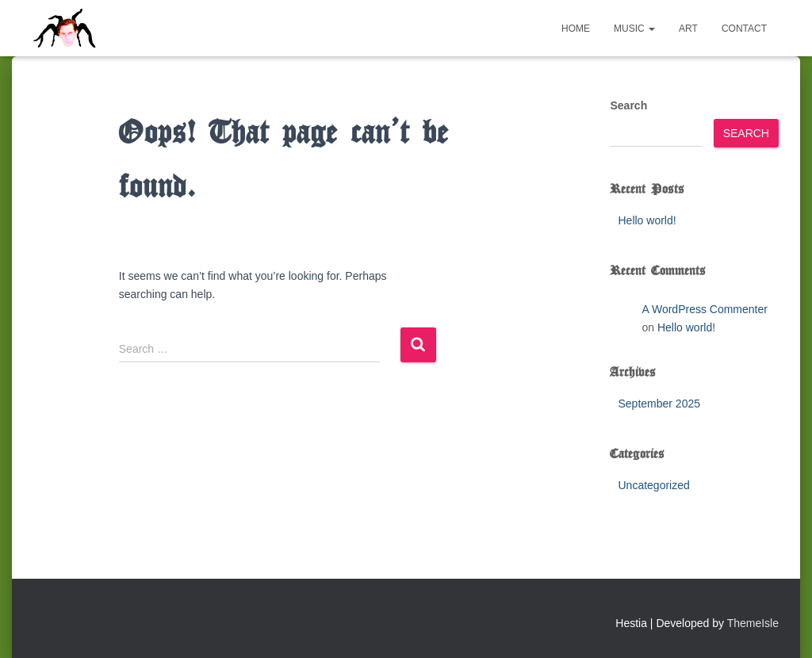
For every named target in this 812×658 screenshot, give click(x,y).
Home (576, 29)
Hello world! (647, 220)
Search (628, 105)
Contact (744, 29)
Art (688, 29)
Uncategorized (653, 485)
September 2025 (659, 404)
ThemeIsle (753, 623)
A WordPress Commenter (704, 309)
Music (634, 29)
